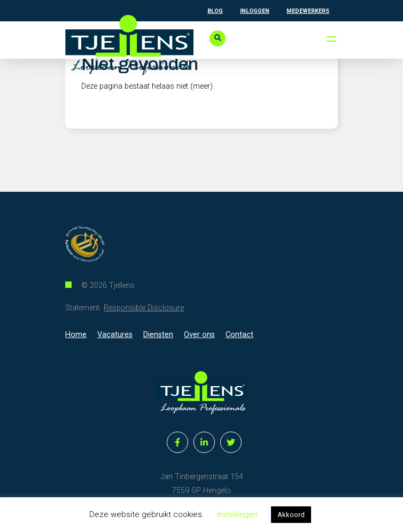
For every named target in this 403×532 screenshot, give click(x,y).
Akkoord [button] (291, 515)
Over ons (199, 335)
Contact (239, 335)
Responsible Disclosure (144, 308)
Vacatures (115, 335)
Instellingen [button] (237, 514)
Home (76, 335)
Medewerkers (308, 11)
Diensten (158, 335)
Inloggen (255, 11)
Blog (215, 11)
